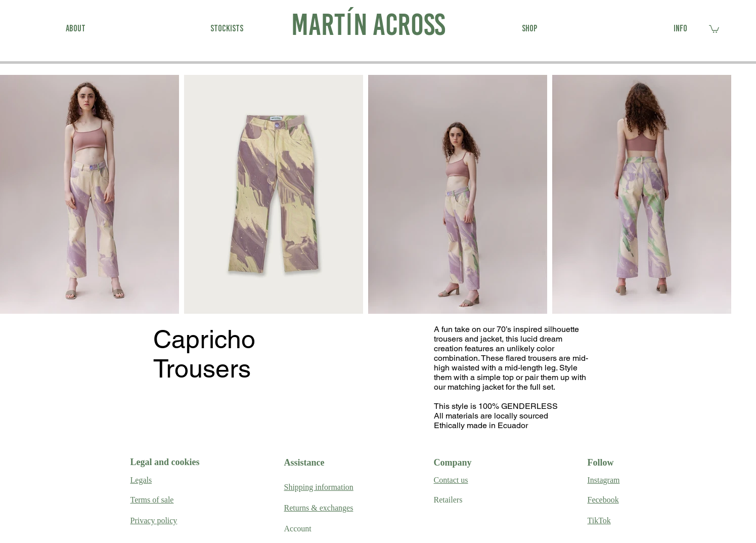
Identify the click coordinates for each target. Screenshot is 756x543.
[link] (714, 29)
